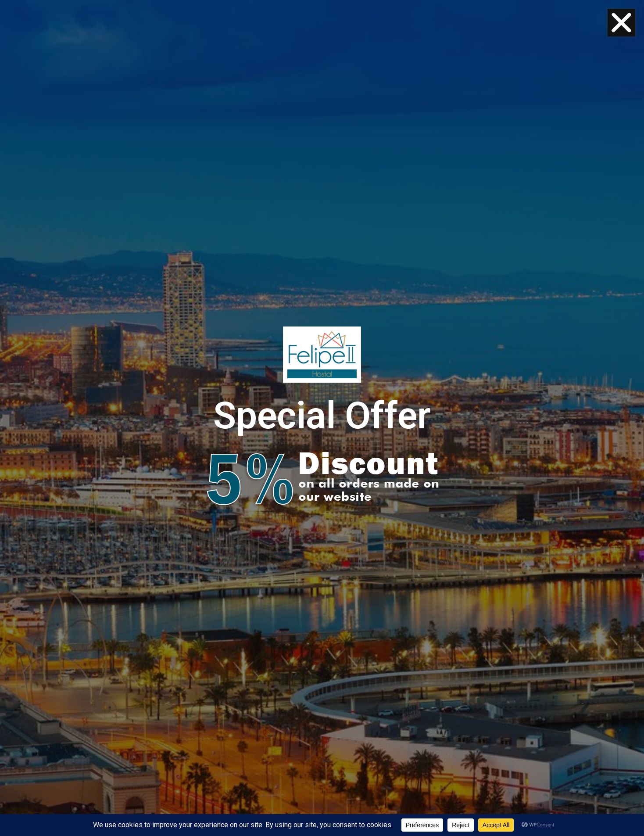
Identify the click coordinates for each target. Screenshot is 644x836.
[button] (621, 23)
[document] (322, 418)
